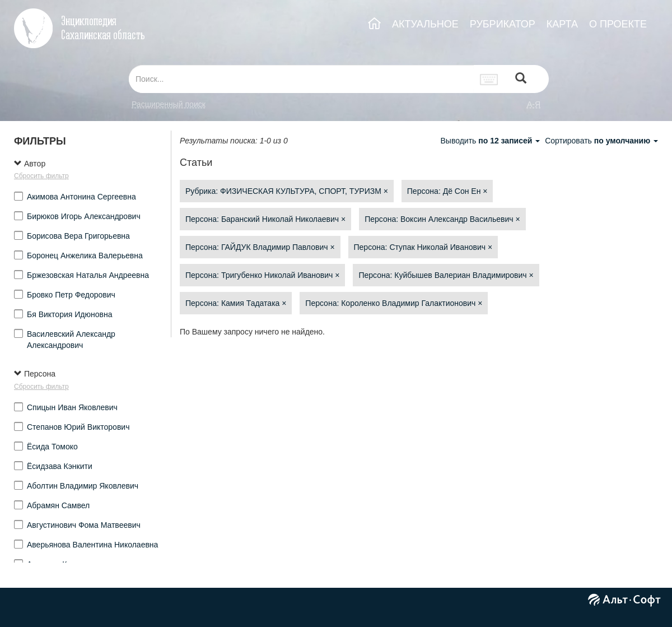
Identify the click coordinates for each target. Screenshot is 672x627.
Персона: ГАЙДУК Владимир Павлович (260, 247)
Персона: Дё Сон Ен (447, 191)
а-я (534, 104)
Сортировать (601, 141)
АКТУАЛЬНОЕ (425, 24)
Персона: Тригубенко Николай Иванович (262, 275)
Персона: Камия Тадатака (236, 303)
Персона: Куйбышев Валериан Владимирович (446, 275)
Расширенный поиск (169, 104)
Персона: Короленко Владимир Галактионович (394, 303)
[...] (301, 79)
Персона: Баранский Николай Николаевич (265, 219)
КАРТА (562, 24)
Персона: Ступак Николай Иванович (423, 247)
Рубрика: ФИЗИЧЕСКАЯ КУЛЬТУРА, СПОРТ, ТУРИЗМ (287, 191)
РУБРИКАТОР (503, 24)
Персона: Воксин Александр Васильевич (442, 219)
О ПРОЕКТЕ (618, 24)
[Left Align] (521, 79)
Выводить (491, 141)
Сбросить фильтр (41, 176)
